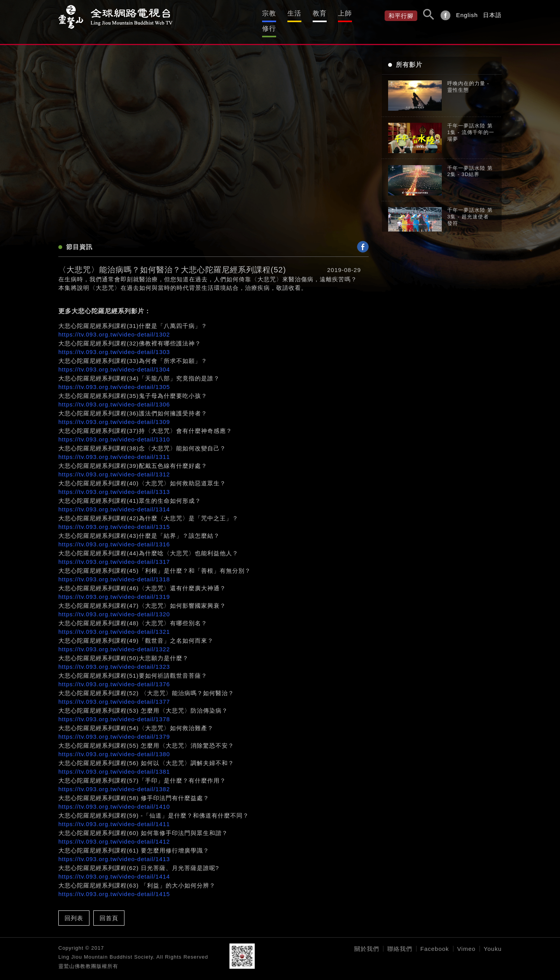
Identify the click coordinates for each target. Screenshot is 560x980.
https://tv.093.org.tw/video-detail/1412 (114, 831)
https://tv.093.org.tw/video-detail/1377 (114, 691)
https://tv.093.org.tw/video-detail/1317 (114, 552)
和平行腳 (401, 16)
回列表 (74, 908)
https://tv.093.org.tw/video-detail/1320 (114, 604)
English (467, 15)
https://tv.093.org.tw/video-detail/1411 (114, 814)
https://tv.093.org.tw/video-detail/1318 (114, 569)
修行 (366, 13)
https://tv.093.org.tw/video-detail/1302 (114, 324)
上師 (335, 13)
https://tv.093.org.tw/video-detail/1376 (114, 674)
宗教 (244, 13)
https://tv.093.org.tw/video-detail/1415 (114, 884)
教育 (305, 13)
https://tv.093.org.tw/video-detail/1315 (114, 517)
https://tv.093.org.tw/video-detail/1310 (114, 429)
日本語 (492, 15)
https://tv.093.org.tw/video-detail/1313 (114, 482)
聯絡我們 (400, 939)
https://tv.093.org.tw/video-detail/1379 (114, 726)
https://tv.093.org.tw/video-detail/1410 (114, 796)
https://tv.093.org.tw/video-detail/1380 (114, 744)
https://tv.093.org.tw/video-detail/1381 (114, 761)
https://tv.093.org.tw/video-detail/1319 (114, 587)
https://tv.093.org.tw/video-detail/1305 (114, 377)
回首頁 (109, 908)
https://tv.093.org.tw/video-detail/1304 (114, 359)
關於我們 (367, 939)
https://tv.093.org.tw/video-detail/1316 (114, 534)
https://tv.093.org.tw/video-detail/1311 (114, 447)
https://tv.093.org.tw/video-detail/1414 (114, 866)
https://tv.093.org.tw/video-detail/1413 (114, 849)
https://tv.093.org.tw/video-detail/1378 (114, 709)
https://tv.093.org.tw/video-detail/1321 (114, 622)
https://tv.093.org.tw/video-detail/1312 (114, 464)
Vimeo (466, 939)
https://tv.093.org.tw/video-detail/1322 (114, 639)
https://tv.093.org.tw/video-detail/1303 (114, 342)
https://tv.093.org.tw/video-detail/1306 (114, 394)
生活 (275, 13)
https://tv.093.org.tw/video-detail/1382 (114, 779)
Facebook (435, 939)
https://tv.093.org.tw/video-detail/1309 (114, 412)
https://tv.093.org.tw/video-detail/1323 (114, 657)
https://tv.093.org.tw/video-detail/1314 (114, 499)
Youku (493, 939)
